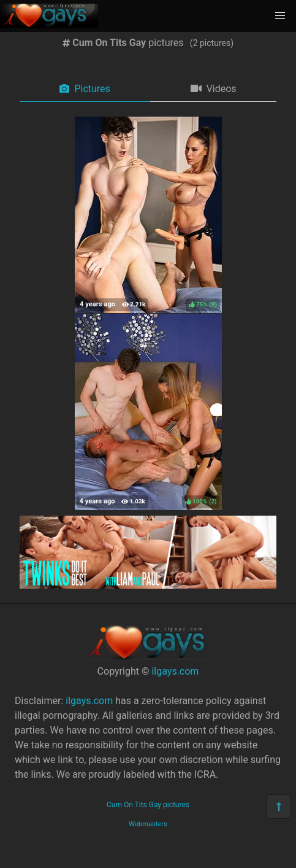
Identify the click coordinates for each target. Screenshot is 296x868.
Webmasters (148, 824)
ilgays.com (175, 671)
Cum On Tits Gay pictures (148, 805)
